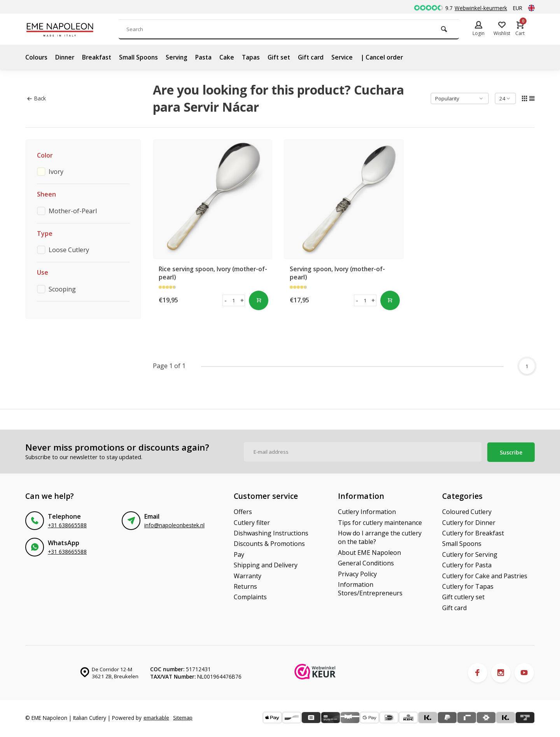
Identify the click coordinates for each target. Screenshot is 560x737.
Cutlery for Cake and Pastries (485, 574)
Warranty (248, 574)
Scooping (62, 289)
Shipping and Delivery (266, 564)
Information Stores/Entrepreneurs (370, 588)
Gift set (285, 57)
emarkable (157, 714)
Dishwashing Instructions (271, 532)
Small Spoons (141, 57)
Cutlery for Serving (470, 553)
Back (36, 98)
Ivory (56, 172)
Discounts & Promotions (269, 542)
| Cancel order (391, 57)
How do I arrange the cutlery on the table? (380, 536)
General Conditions (366, 562)
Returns (245, 585)
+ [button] (242, 300)
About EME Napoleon (369, 551)
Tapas (256, 57)
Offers (243, 511)
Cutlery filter (252, 521)
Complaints (250, 596)
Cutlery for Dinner (469, 521)
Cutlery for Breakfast (473, 532)
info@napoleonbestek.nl (174, 524)
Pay (239, 553)
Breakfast (99, 57)
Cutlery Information (367, 511)
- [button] (226, 300)
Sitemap (37, 722)
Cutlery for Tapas (468, 585)
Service (350, 57)
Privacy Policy (357, 572)
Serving (180, 57)
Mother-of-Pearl (73, 211)
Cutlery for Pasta (467, 564)
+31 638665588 (67, 524)
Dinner (66, 57)
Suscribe (511, 451)
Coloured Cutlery (467, 511)
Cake (232, 57)
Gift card (318, 57)
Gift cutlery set (463, 596)
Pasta (208, 57)
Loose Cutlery (69, 250)
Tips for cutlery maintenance (380, 521)
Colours (37, 57)
